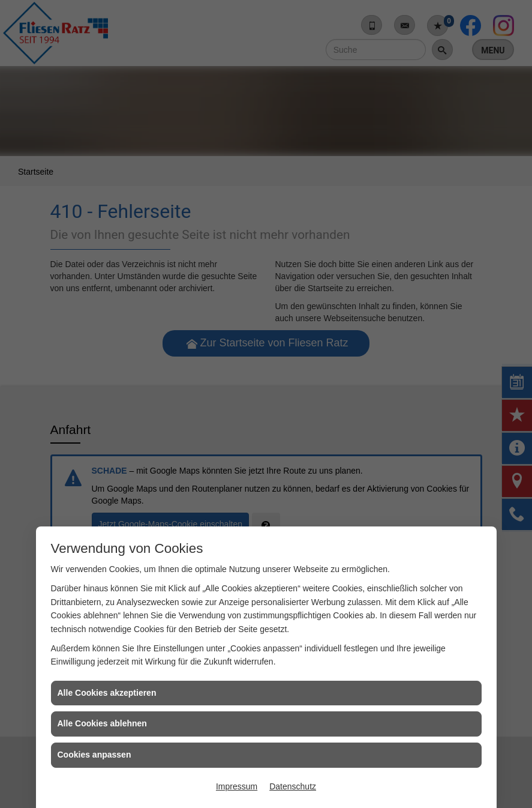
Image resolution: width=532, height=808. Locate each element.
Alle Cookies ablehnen (102, 723)
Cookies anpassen (94, 755)
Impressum (237, 786)
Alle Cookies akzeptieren (107, 693)
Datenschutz (293, 786)
